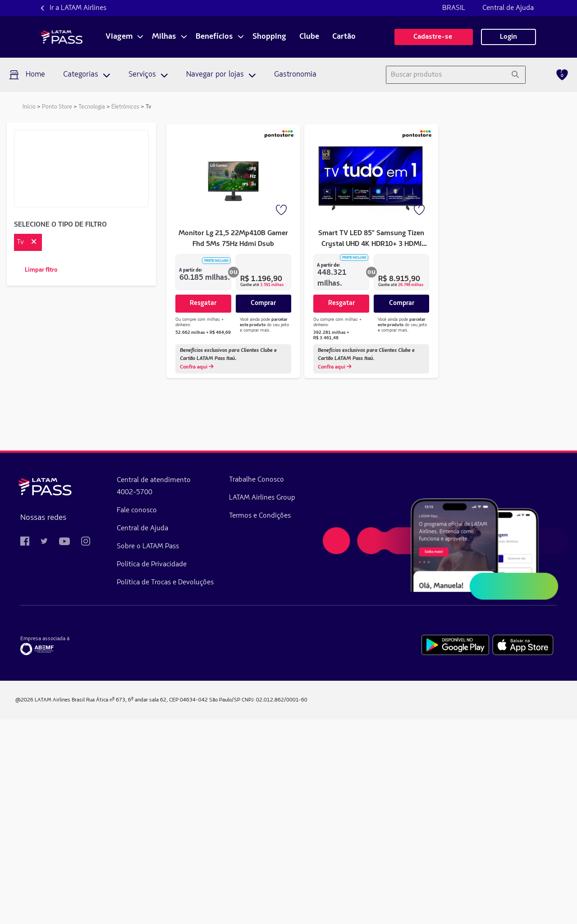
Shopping (269, 37)
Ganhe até (262, 285)
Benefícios (214, 37)
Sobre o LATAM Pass (148, 751)
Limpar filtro (41, 270)
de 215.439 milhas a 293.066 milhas (78, 519)
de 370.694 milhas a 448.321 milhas (78, 552)
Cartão (344, 37)
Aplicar (82, 466)
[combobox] (446, 75)
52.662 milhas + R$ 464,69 (203, 332)
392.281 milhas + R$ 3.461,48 (331, 332)
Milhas (164, 37)
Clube (309, 37)
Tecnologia (92, 107)
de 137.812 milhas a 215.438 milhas (78, 503)
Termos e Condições (260, 720)
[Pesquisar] (515, 75)
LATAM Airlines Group (262, 702)
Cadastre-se (434, 37)
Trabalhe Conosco (256, 684)
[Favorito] (282, 211)
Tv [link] (149, 107)
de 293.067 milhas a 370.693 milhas (78, 536)
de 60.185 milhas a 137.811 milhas (78, 487)
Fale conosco (137, 715)
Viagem (119, 37)
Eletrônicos (125, 107)
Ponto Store (57, 107)
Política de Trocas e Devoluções (165, 787)
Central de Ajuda (508, 8)
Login (508, 37)
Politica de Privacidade (152, 769)
